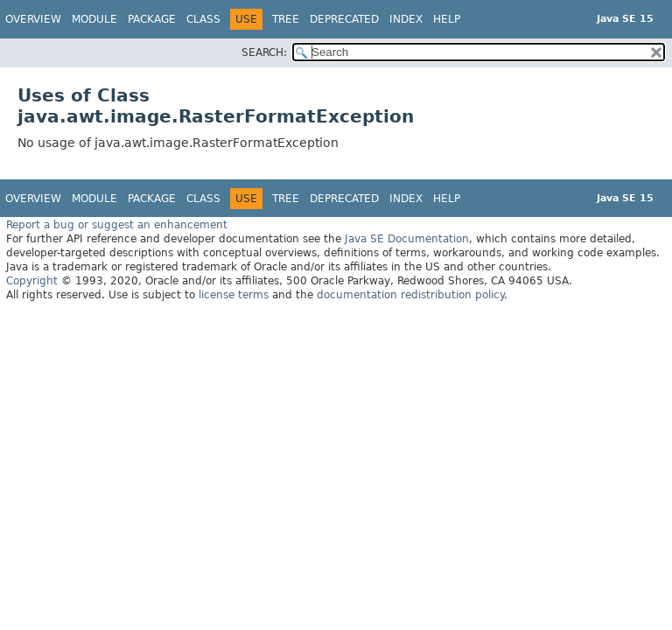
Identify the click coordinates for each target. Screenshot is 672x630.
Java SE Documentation (407, 239)
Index (406, 19)
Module (94, 19)
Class (203, 19)
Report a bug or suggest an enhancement (117, 225)
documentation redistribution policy (410, 295)
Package (152, 19)
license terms (234, 295)
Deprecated (344, 19)
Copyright (32, 281)
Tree (286, 19)
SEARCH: (264, 52)
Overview (33, 19)
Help (447, 19)
